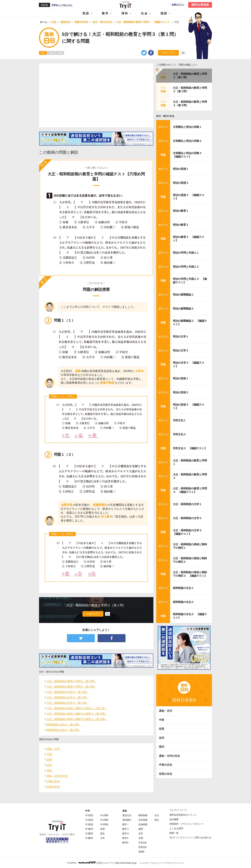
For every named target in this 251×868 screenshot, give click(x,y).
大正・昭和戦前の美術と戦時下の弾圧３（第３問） (77, 714)
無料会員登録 (200, 5)
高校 (125, 811)
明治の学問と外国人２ (186, 267)
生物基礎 (143, 824)
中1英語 (89, 815)
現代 (49, 770)
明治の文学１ (181, 336)
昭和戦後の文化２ (183, 602)
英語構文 (127, 820)
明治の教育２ (181, 225)
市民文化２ (179, 434)
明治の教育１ (181, 211)
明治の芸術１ (181, 378)
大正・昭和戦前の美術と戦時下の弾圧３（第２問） (77, 719)
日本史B (143, 843)
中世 (49, 754)
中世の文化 (53, 781)
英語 (86, 13)
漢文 (157, 820)
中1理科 (104, 815)
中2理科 (104, 820)
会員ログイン (178, 5)
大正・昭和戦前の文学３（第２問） (68, 703)
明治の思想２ (181, 183)
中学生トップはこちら (62, 5)
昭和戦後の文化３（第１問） (64, 725)
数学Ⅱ (126, 829)
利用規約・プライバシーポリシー (186, 824)
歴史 (102, 834)
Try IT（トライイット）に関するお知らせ (190, 838)
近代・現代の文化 (165, 116)
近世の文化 (53, 787)
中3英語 (89, 824)
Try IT (125, 5)
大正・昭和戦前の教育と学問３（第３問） (72, 681)
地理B (141, 852)
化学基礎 (143, 820)
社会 (144, 13)
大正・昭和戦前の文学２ (187, 518)
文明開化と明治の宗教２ (187, 141)
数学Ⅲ (126, 834)
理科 (125, 13)
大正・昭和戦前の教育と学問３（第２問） (72, 687)
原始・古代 (53, 749)
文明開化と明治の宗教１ (187, 127)
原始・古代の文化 (57, 776)
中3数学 (89, 838)
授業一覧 (174, 833)
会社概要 (174, 819)
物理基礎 (143, 815)
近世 (49, 760)
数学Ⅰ (126, 824)
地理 (102, 829)
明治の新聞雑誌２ (183, 309)
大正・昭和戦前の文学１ (187, 504)
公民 (102, 838)
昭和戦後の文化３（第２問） (64, 730)
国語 (164, 13)
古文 (157, 815)
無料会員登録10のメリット (183, 815)
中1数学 (89, 829)
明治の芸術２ (181, 392)
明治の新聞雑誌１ (183, 295)
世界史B (143, 847)
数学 (105, 13)
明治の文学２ (181, 350)
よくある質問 (176, 828)
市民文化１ (179, 420)
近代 (49, 765)
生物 (141, 838)
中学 (88, 811)
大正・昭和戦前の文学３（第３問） (68, 692)
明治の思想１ (181, 169)
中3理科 (104, 824)
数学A (125, 838)
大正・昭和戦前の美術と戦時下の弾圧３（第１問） (77, 708)
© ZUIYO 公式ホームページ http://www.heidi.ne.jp (102, 863)
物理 (141, 829)
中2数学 (89, 834)
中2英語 (89, 820)
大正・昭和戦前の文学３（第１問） (68, 697)
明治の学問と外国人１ (186, 253)
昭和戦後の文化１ (183, 588)
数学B (125, 843)
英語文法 (127, 815)
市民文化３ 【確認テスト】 (190, 448)
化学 (141, 834)
